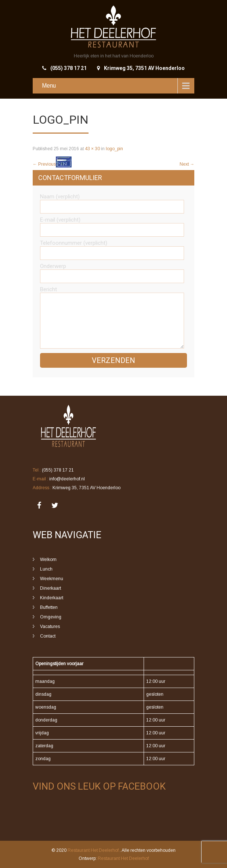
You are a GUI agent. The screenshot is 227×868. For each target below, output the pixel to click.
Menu (49, 86)
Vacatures (50, 627)
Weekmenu (52, 579)
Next (187, 164)
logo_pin (114, 149)
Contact (48, 636)
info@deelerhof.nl (67, 479)
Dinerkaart (51, 588)
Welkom (48, 560)
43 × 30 (92, 149)
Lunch (46, 569)
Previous (44, 164)
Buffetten (49, 607)
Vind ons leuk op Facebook (99, 786)
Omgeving (51, 617)
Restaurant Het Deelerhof (94, 850)
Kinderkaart (52, 598)
